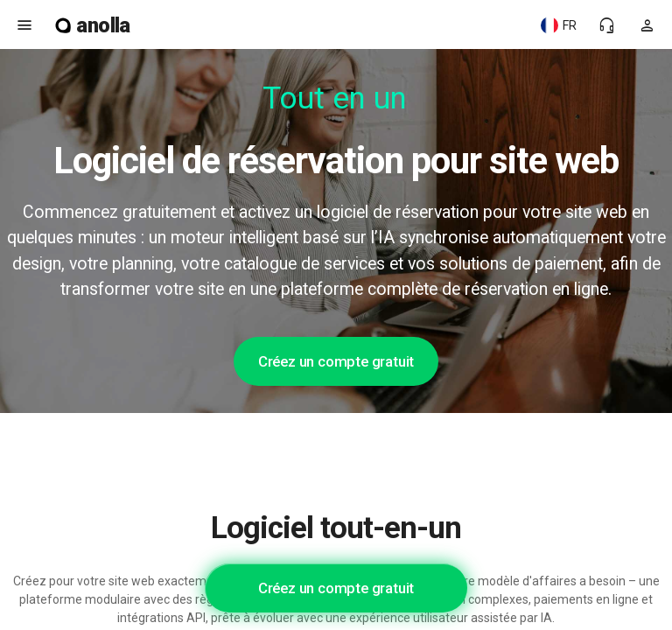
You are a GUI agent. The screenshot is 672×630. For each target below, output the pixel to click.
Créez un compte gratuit (336, 361)
